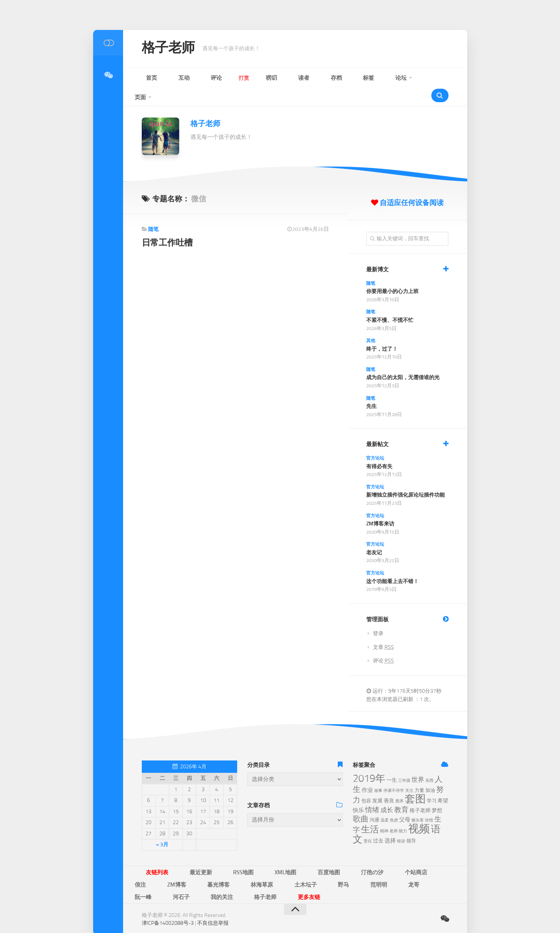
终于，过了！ (382, 332)
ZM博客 (396, 855)
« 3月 (162, 828)
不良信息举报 (213, 892)
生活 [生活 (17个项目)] (370, 812)
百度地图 (279, 855)
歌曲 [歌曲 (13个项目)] (361, 802)
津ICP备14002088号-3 (168, 892)
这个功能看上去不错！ (392, 565)
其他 (371, 324)
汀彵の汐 (312, 855)
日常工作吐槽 (169, 225)
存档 (277, 78)
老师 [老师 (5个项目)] (394, 814)
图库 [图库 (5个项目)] (400, 784)
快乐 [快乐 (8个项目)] (358, 793)
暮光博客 (426, 855)
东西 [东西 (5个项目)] (429, 764)
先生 (371, 389)
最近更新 (184, 855)
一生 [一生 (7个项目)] (392, 763)
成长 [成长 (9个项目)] (387, 793)
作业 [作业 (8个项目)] (367, 773)
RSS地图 (216, 855)
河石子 (300, 866)
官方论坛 (375, 441)
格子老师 (173, 49)
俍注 (371, 855)
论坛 (321, 78)
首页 (147, 78)
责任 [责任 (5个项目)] (368, 824)
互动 (169, 78)
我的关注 (330, 866)
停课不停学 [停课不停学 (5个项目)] (394, 774)
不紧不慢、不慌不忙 (390, 303)
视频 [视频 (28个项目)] (419, 812)
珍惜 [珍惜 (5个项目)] (429, 803)
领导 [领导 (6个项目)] (411, 824)
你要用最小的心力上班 (392, 275)
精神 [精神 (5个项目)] (384, 814)
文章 (383, 630)
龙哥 (249, 866)
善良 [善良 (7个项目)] (389, 784)
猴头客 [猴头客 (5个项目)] (418, 803)
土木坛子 (173, 866)
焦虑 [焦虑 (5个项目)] (394, 803)
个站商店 (344, 855)
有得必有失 (379, 450)
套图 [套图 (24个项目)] (415, 782)
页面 (348, 78)
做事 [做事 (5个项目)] (378, 774)
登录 (378, 617)
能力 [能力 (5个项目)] (403, 814)
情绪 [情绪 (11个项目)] (372, 793)
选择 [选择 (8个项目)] (390, 824)
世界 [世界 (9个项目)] (418, 763)
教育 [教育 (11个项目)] (401, 793)
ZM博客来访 (380, 507)
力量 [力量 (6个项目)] (419, 773)
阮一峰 (273, 866)
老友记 (374, 536)
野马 (200, 866)
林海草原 (141, 866)
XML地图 (247, 855)
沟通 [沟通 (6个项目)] (374, 803)
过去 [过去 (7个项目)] (378, 824)
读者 (255, 78)
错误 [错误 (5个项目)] (401, 824)
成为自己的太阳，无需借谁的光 (403, 361)
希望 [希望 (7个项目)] (443, 784)
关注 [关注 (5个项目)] (409, 774)
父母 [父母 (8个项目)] (405, 803)
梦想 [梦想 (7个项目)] (437, 794)
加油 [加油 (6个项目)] (430, 773)
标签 (299, 78)
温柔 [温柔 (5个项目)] (385, 803)
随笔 (153, 212)
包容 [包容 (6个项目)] (366, 784)
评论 (190, 78)
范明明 (224, 866)
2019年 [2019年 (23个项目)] (369, 762)
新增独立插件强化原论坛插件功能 (406, 478)
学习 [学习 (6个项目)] (432, 784)
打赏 (212, 78)
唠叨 (234, 78)
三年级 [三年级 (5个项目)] (404, 764)
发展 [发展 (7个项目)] (377, 784)
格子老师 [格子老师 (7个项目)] (420, 794)
